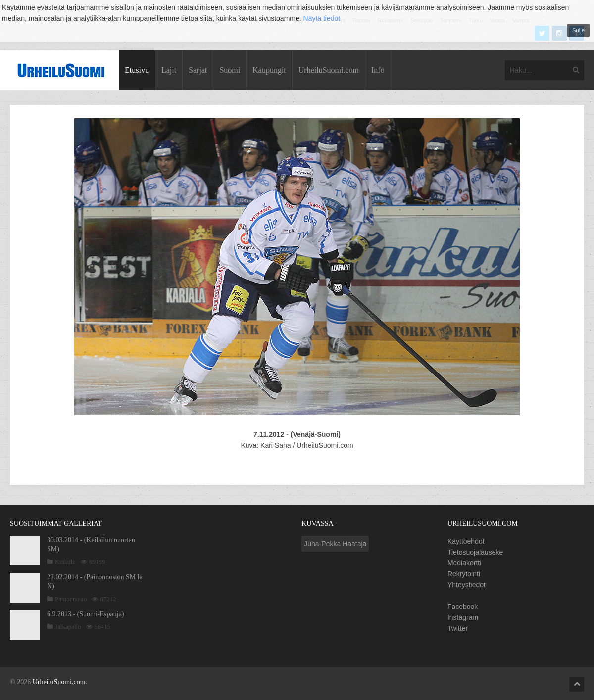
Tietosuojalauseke (475, 552)
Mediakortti (464, 563)
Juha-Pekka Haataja (335, 544)
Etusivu (137, 70)
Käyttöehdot (466, 541)
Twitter (458, 628)
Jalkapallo (68, 627)
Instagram (463, 617)
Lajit (169, 70)
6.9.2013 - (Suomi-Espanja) (86, 614)
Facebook (463, 607)
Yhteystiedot (467, 585)
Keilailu (65, 562)
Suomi (230, 70)
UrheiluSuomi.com (329, 70)
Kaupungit (269, 70)
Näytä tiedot (322, 18)
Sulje (578, 30)
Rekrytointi (464, 574)
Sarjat (198, 70)
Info (378, 70)
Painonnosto (71, 599)
